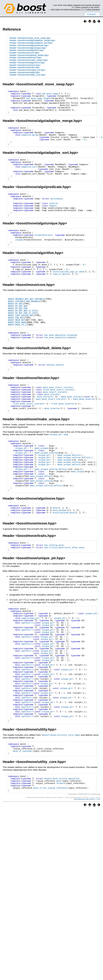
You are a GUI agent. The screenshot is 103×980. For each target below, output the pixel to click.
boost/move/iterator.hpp (37, 415)
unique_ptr (21, 493)
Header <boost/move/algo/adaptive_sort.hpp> (31, 43)
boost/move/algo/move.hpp (40, 552)
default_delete (55, 401)
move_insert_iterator (55, 431)
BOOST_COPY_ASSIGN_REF (21, 346)
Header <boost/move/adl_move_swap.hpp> (30, 38)
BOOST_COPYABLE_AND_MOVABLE (24, 329)
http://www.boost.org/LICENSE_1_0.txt (87, 887)
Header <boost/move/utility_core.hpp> (27, 75)
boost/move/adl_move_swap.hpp (45, 84)
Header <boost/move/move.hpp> (25, 65)
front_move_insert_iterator (59, 428)
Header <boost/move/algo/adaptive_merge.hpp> (32, 40)
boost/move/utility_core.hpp (61, 817)
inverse (53, 219)
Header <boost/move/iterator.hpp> (26, 58)
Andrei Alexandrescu (72, 10)
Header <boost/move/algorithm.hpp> (27, 50)
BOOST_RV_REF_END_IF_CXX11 (23, 343)
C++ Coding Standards (91, 10)
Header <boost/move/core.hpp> (24, 53)
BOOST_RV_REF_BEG (18, 335)
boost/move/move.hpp (36, 580)
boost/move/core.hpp (35, 311)
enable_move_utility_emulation (62, 864)
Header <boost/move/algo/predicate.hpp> (29, 45)
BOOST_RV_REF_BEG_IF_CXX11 (23, 340)
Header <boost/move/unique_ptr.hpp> (27, 70)
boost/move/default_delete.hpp (43, 382)
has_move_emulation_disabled (60, 369)
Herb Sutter (56, 10)
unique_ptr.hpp (59, 477)
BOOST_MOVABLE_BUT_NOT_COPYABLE (26, 326)
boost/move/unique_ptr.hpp (40, 616)
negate (53, 222)
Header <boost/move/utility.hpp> (25, 72)
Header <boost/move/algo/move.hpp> (27, 63)
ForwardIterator (44, 255)
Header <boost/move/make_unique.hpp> (29, 60)
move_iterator (52, 434)
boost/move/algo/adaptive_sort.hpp (47, 162)
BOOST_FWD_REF (16, 349)
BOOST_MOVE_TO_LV (18, 357)
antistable (56, 214)
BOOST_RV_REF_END (18, 337)
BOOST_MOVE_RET (16, 352)
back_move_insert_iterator (58, 425)
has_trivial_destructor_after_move (64, 605)
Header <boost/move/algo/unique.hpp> (28, 48)
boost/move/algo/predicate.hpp (43, 200)
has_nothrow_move (54, 602)
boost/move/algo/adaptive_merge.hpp (49, 126)
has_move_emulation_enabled (60, 371)
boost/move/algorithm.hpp (39, 275)
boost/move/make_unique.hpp (42, 462)
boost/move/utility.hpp (36, 811)
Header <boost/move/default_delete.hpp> (29, 55)
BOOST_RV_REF (15, 332)
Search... (92, 14)
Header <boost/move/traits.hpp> (25, 67)
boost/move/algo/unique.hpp (41, 242)
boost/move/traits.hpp (36, 592)
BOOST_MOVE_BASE (17, 354)
